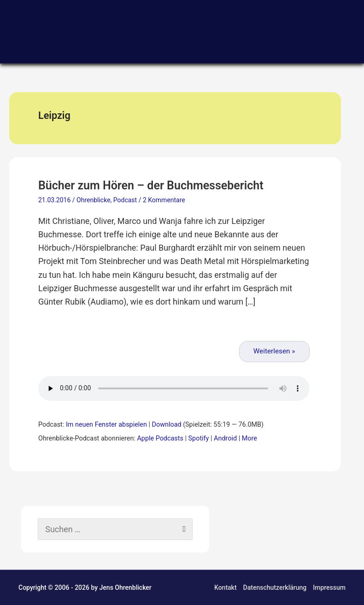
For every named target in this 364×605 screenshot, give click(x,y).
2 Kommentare (164, 200)
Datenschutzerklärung (275, 587)
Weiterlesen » (274, 351)
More (250, 438)
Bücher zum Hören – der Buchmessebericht (151, 185)
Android (225, 438)
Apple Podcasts (160, 438)
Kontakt (226, 587)
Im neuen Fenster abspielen (106, 425)
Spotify (199, 438)
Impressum (329, 587)
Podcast (125, 200)
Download (167, 425)
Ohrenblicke (94, 200)
